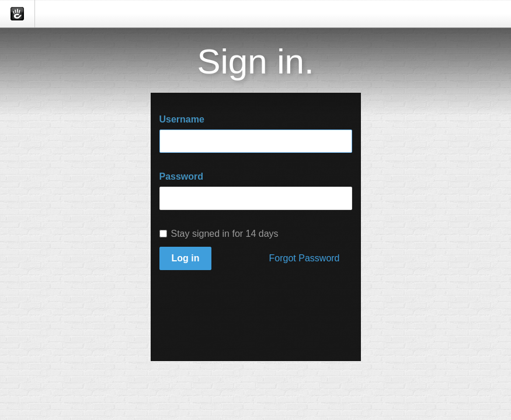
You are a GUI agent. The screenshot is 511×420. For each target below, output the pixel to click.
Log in (186, 258)
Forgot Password (305, 258)
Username (182, 119)
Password (182, 176)
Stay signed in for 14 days (219, 234)
